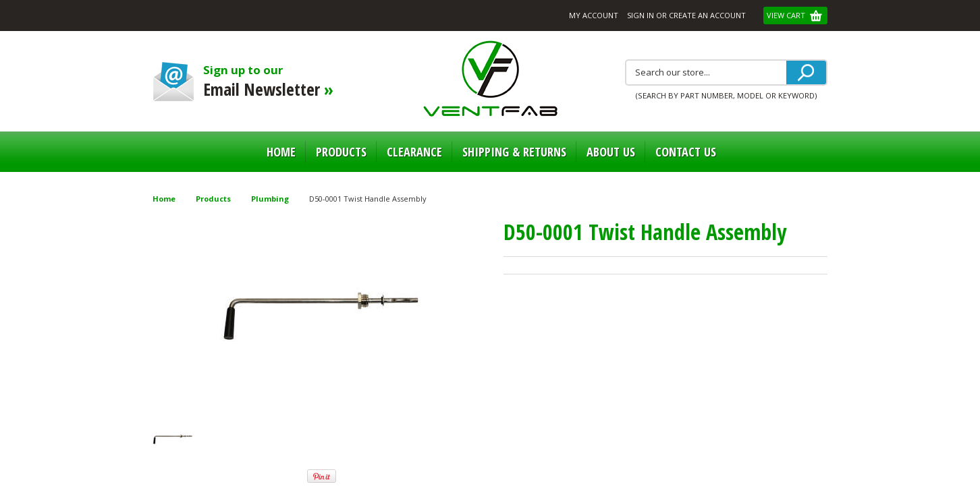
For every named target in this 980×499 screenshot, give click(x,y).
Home (281, 152)
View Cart (787, 15)
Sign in (641, 15)
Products (341, 152)
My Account (594, 15)
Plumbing (270, 199)
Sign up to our (279, 81)
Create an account (707, 15)
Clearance (414, 152)
